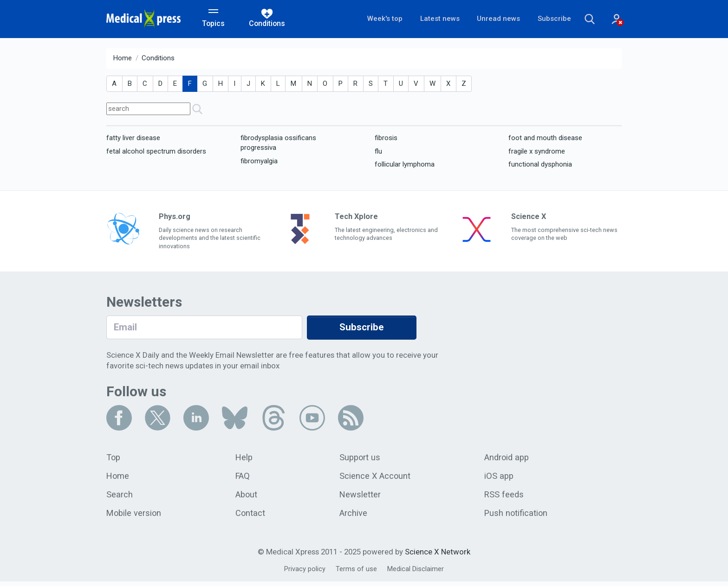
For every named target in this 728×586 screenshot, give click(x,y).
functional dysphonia (540, 166)
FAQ (244, 479)
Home (123, 59)
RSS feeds (504, 498)
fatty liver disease (133, 139)
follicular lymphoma (405, 166)
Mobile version (135, 517)
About (247, 498)
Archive (353, 517)
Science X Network (438, 556)
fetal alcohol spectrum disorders (156, 153)
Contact (251, 517)
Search (120, 498)
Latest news (426, 19)
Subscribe (542, 19)
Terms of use (356, 574)
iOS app (499, 479)
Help (245, 460)
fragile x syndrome (537, 153)
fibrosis (386, 139)
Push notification (517, 517)
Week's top (369, 19)
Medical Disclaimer (416, 574)
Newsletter (360, 498)
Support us (361, 460)
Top (114, 460)
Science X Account (375, 479)
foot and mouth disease (545, 139)
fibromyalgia (259, 162)
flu (378, 153)
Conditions (158, 59)
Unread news (486, 19)
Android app (507, 460)
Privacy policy (304, 574)
